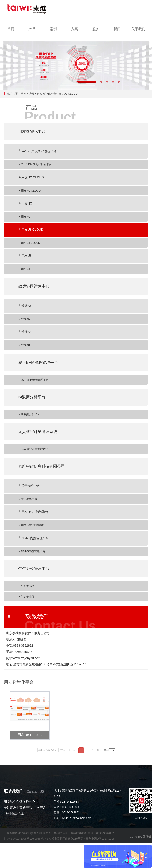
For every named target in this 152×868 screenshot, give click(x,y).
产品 (32, 94)
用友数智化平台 (46, 94)
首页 (23, 94)
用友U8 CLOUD (68, 94)
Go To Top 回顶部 (140, 837)
